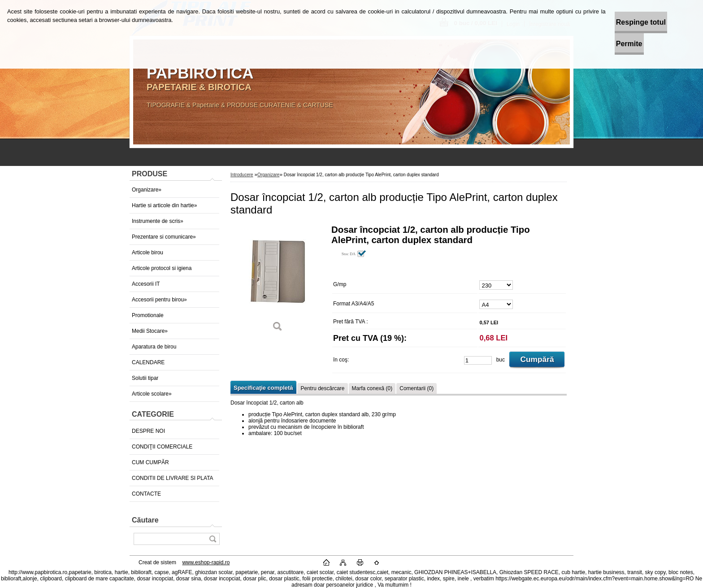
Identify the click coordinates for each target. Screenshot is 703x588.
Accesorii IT (146, 284)
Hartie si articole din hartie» (164, 205)
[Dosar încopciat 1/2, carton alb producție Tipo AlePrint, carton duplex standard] (278, 281)
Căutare (145, 520)
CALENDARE (148, 362)
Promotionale (148, 315)
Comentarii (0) (417, 388)
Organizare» (147, 190)
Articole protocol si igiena (162, 268)
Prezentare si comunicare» (164, 237)
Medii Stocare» (150, 331)
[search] (213, 539)
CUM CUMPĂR (150, 462)
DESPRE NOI (148, 431)
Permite (606, 44)
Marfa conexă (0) (372, 388)
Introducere (242, 175)
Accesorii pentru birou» (159, 300)
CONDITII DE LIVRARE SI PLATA (173, 478)
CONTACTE (146, 494)
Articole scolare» (152, 394)
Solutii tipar (145, 378)
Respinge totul (618, 22)
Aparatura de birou (154, 347)
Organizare (268, 175)
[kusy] (478, 360)
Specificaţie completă (263, 388)
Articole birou (148, 253)
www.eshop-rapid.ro (206, 562)
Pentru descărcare (322, 388)
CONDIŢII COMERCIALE (162, 447)
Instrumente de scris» (158, 221)
